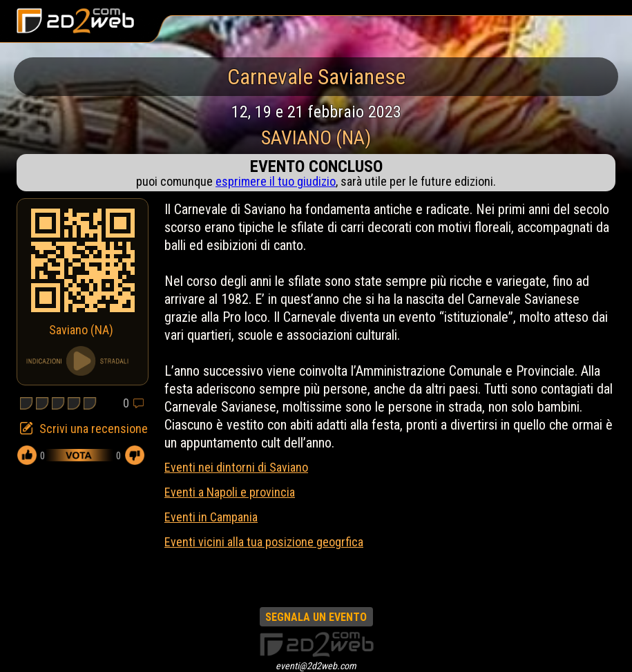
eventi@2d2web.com (316, 666)
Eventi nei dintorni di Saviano (236, 467)
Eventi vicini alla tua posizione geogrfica (264, 542)
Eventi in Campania (211, 517)
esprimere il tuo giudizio (276, 181)
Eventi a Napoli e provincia (230, 492)
